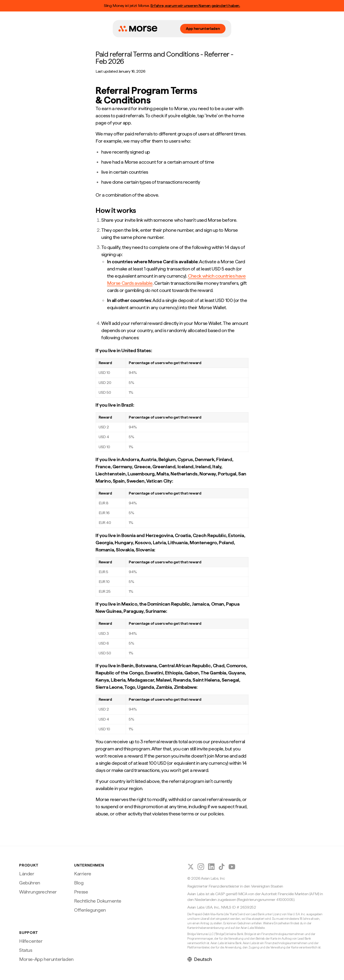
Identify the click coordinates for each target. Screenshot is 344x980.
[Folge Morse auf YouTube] (232, 867)
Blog (79, 883)
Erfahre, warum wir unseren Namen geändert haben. (195, 6)
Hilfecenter (31, 941)
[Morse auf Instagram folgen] (201, 867)
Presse (81, 892)
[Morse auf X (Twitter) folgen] (191, 867)
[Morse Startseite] (138, 29)
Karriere (83, 874)
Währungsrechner (38, 892)
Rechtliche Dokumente (98, 901)
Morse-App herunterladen (46, 959)
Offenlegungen (90, 910)
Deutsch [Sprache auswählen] (200, 959)
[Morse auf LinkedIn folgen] (211, 867)
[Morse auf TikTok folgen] (222, 867)
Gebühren (30, 883)
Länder (27, 874)
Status (26, 950)
